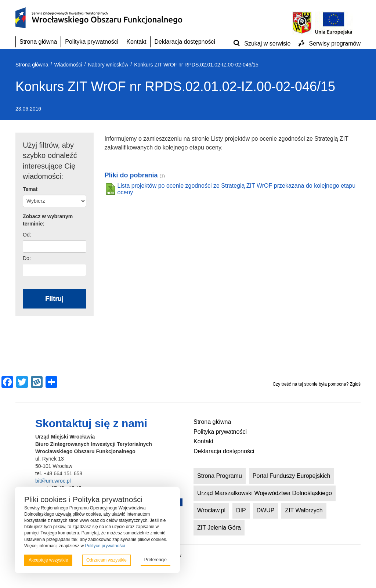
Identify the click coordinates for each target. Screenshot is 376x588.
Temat (30, 189)
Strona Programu (220, 476)
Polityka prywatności (92, 42)
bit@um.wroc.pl (53, 481)
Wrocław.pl (211, 510)
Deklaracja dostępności (185, 42)
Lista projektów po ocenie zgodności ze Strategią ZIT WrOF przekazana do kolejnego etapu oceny (237, 189)
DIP (241, 510)
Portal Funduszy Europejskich (292, 476)
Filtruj (54, 299)
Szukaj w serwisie (267, 44)
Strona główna (38, 42)
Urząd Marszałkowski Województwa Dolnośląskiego (265, 493)
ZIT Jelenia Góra (219, 528)
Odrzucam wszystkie (106, 560)
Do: (27, 258)
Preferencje (156, 560)
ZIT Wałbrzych (304, 510)
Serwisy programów (335, 44)
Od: (27, 235)
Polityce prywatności (105, 546)
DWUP (266, 510)
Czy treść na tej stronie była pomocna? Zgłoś (317, 384)
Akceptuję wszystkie (48, 560)
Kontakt (136, 42)
